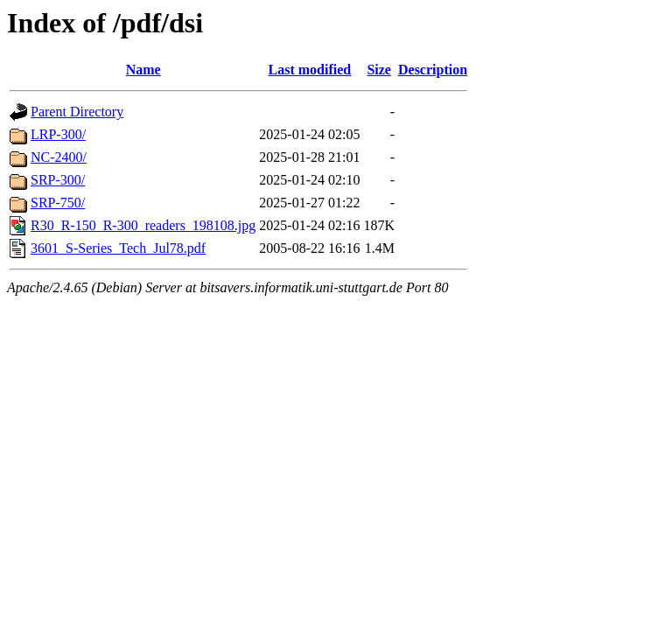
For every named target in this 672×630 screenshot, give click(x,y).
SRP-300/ (58, 180)
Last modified (310, 70)
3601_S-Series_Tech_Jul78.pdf (118, 248)
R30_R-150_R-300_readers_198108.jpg (143, 225)
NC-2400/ (59, 157)
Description (433, 70)
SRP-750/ (58, 203)
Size (379, 70)
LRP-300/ (58, 134)
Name (143, 70)
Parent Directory (77, 112)
